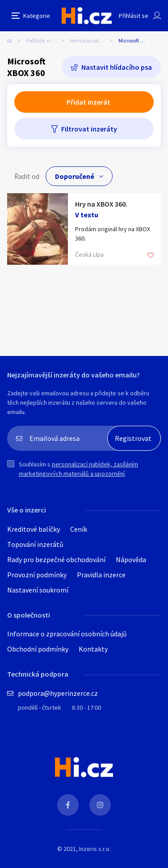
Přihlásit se (134, 16)
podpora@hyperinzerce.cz (58, 693)
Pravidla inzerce (101, 575)
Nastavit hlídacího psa (117, 67)
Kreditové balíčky (34, 529)
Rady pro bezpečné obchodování (56, 559)
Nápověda (131, 559)
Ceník (79, 529)
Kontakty (93, 649)
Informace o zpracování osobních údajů (67, 634)
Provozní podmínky (37, 575)
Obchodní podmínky (38, 649)
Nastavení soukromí (38, 590)
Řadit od (27, 176)
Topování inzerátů (35, 544)
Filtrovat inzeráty (89, 129)
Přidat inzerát (88, 102)
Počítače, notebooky (48, 40)
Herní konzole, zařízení (94, 40)
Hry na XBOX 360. (101, 204)
